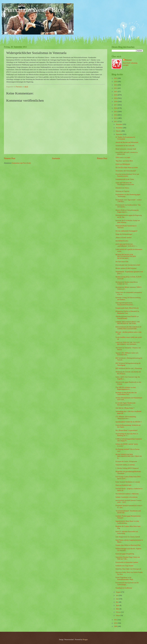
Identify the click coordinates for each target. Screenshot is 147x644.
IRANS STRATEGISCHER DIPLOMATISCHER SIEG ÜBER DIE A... (129, 456)
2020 (116, 95)
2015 (116, 112)
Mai (117, 602)
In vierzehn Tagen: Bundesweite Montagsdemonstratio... (125, 404)
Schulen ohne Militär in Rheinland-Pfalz (128, 545)
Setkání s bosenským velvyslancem (126, 497)
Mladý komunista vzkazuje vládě (126, 149)
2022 (116, 88)
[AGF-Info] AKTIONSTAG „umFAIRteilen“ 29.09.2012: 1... (126, 245)
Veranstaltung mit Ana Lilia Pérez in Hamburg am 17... (127, 435)
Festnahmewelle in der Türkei (125, 179)
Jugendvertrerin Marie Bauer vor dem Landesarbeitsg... (127, 522)
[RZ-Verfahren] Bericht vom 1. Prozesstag (129, 368)
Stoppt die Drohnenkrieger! (124, 234)
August (118, 592)
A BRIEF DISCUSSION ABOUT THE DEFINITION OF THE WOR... (128, 323)
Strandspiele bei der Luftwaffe (125, 146)
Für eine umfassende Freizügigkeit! (126, 231)
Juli (117, 595)
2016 (116, 108)
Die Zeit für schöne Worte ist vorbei (127, 168)
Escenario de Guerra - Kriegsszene (126, 462)
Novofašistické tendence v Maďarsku (127, 494)
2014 (116, 115)
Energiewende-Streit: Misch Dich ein (127, 308)
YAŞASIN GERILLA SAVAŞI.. (125, 465)
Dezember (119, 124)
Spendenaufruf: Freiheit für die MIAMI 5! (129, 422)
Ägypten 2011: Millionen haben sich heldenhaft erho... (127, 354)
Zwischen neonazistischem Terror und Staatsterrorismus (127, 175)
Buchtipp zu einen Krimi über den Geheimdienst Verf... (126, 394)
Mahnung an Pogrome (122, 191)
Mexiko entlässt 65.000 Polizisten (126, 268)
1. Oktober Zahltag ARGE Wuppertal (127, 468)
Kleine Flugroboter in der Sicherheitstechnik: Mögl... (125, 578)
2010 (116, 623)
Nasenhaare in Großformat (124, 588)
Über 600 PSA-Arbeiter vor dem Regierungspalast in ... (126, 388)
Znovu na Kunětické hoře (123, 485)
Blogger (85, 640)
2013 (116, 118)
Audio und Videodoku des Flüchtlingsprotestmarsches (125, 184)
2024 (116, 82)
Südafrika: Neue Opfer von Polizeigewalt (128, 569)
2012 (116, 122)
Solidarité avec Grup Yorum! (124, 566)
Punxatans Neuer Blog (34, 10)
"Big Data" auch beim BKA (124, 161)
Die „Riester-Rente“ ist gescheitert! (126, 430)
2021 (116, 92)
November (119, 128)
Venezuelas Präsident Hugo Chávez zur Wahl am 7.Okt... (128, 558)
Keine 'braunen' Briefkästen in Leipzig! (128, 482)
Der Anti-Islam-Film (122, 262)
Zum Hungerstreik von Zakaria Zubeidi (128, 537)
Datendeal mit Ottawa (122, 188)
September (119, 134)
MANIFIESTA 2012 (122, 241)
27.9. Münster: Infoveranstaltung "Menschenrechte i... (126, 418)
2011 (116, 620)
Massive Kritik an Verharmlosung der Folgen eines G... (127, 211)
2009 (116, 626)
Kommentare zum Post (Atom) (21, 163)
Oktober (119, 131)
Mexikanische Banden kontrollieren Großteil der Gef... (127, 283)
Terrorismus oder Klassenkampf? (126, 171)
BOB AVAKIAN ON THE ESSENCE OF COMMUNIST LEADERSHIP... (128, 328)
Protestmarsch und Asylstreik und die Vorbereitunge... (127, 584)
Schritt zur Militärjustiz (123, 164)
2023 (116, 85)
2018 (116, 102)
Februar (118, 612)
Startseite (56, 158)
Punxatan (128, 60)
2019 (116, 98)
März (118, 609)
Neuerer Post (10, 158)
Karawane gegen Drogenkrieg (125, 554)
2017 (116, 105)
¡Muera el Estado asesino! (124, 238)
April (118, 605)
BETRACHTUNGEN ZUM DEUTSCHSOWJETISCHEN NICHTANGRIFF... (126, 257)
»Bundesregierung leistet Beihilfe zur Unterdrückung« (127, 317)
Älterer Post (102, 158)
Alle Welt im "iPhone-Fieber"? (125, 408)
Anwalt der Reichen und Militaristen (127, 142)
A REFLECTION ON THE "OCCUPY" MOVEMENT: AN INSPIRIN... (128, 343)
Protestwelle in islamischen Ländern (127, 562)
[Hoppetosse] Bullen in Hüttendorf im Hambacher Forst (127, 312)
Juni (117, 599)
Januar (118, 616)
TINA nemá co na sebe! (123, 158)
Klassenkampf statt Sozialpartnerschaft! (128, 265)
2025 (116, 78)
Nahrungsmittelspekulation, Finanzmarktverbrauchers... (125, 304)
